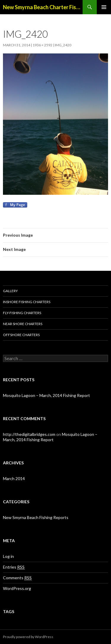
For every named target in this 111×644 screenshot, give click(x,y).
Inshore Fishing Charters (27, 302)
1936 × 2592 (42, 45)
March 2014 (14, 478)
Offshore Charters (21, 335)
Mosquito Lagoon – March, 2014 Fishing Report (46, 395)
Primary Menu (104, 7)
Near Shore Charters (23, 324)
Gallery (10, 291)
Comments (17, 578)
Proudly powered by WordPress (28, 637)
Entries (14, 567)
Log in (8, 556)
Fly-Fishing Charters (22, 313)
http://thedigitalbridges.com (29, 434)
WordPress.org (17, 588)
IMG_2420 (63, 45)
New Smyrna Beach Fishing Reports (36, 517)
